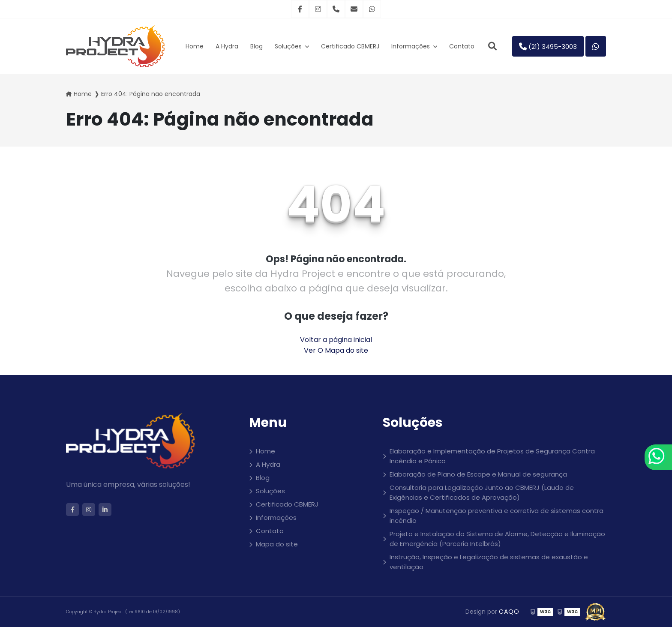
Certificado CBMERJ (350, 46)
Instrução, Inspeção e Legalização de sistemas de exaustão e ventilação (489, 562)
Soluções (289, 46)
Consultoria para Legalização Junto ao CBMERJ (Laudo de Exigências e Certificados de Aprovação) (482, 492)
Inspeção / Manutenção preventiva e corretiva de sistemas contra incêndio (496, 516)
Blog (256, 46)
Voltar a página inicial (336, 340)
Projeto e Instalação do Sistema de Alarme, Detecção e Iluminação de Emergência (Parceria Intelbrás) (497, 539)
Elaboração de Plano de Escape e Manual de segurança (478, 474)
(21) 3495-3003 (548, 46)
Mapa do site (277, 544)
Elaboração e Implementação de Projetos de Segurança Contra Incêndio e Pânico (492, 456)
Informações (411, 46)
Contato (462, 46)
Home (195, 46)
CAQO (509, 612)
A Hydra (227, 46)
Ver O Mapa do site (336, 350)
